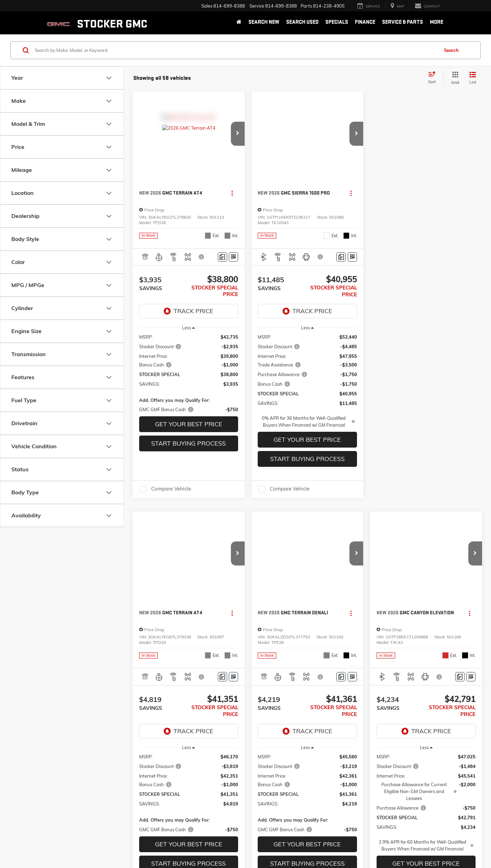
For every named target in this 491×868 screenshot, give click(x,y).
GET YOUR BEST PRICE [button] (189, 424)
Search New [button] (264, 22)
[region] (189, 373)
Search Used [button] (302, 22)
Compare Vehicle (171, 489)
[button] (238, 134)
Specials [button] (337, 22)
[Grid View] (454, 78)
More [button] (437, 22)
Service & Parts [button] (403, 22)
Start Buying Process (188, 443)
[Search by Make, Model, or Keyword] (236, 50)
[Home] (239, 23)
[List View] (473, 78)
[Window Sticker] (233, 257)
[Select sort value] (434, 78)
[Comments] (222, 257)
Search (451, 50)
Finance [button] (365, 22)
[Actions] (232, 193)
